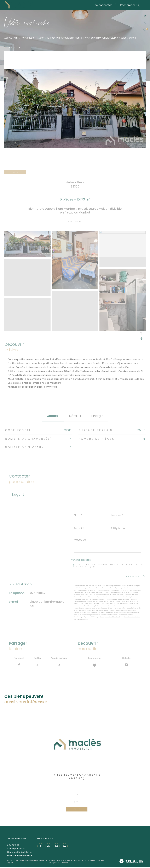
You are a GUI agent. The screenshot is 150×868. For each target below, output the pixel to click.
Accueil (8, 38)
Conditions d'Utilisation (132, 617)
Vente (17, 38)
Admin (92, 862)
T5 (48, 38)
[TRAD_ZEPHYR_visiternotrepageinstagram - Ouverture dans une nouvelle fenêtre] (56, 847)
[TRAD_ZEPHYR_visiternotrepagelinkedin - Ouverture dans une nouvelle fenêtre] (64, 847)
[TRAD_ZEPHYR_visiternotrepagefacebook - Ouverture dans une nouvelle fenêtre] (40, 847)
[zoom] (27, 256)
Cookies (65, 864)
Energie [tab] (97, 416)
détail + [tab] (75, 416)
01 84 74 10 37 (13, 846)
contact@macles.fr (16, 850)
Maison (41, 38)
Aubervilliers (28, 38)
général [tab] (53, 416)
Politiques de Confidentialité (110, 617)
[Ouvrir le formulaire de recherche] (130, 5)
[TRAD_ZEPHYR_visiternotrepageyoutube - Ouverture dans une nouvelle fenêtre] (48, 847)
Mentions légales (81, 862)
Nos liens (101, 862)
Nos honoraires (55, 862)
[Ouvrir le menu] (145, 5)
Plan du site (68, 862)
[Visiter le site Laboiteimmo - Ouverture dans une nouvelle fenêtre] (131, 863)
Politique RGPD (54, 864)
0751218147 (38, 593)
